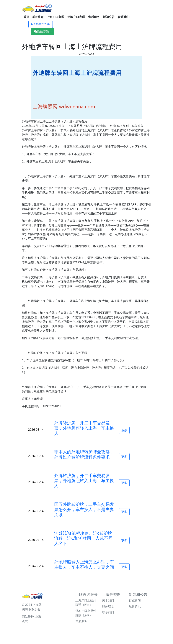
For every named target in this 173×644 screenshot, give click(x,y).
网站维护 (28, 617)
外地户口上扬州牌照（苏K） (86, 613)
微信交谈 (42, 31)
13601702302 (41, 24)
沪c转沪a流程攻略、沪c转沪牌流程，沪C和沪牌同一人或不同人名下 (83, 538)
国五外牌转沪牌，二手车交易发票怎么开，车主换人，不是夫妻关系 (84, 509)
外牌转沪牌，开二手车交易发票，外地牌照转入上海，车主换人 (84, 428)
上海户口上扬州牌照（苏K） (86, 603)
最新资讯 (135, 606)
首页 (26, 17)
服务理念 (108, 606)
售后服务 (94, 17)
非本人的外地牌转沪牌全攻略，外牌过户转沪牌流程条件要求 (84, 454)
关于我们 (108, 600)
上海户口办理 (55, 17)
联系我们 (124, 17)
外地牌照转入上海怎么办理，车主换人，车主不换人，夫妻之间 (84, 564)
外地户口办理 (76, 17)
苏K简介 (38, 17)
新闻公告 (109, 17)
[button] (84, 428)
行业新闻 (135, 600)
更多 (124, 430)
